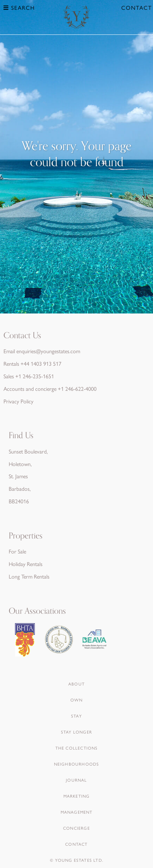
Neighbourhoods (77, 764)
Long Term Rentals (29, 576)
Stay (76, 716)
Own (76, 700)
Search (19, 7)
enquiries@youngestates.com (48, 351)
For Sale (17, 551)
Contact (137, 7)
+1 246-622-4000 (77, 389)
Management (77, 812)
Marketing (77, 796)
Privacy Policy (18, 401)
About (76, 684)
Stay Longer (76, 732)
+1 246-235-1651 (35, 376)
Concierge (76, 828)
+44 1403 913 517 (41, 363)
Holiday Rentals (26, 564)
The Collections (77, 748)
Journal (76, 780)
